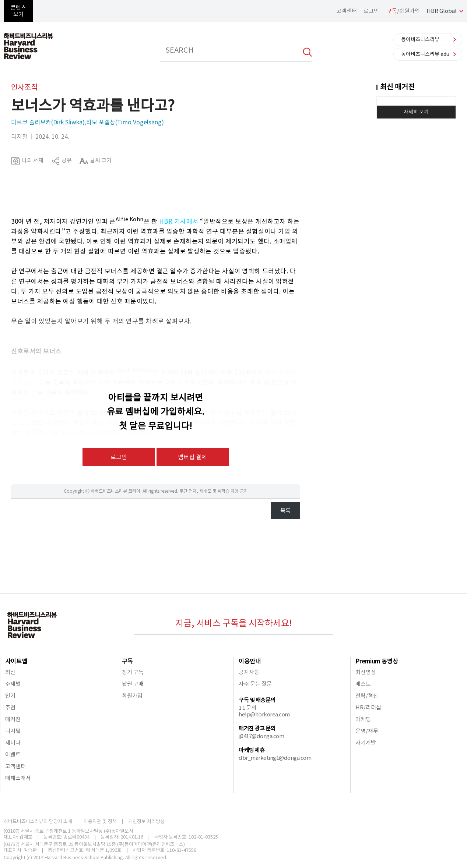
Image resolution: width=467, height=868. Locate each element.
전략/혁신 (367, 696)
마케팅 (363, 719)
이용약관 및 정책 (100, 821)
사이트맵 (16, 661)
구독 (127, 661)
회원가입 (132, 696)
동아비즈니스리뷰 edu (425, 54)
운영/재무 (367, 731)
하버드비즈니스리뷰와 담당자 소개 (38, 821)
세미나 (13, 743)
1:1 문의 (247, 708)
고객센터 (347, 11)
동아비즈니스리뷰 (420, 39)
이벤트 (13, 754)
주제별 (13, 684)
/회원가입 (403, 11)
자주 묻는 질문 (255, 684)
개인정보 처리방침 (146, 821)
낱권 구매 (133, 684)
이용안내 (250, 661)
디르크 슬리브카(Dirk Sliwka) (48, 122)
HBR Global (442, 11)
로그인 (371, 11)
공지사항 (249, 672)
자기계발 (366, 743)
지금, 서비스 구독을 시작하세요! (233, 623)
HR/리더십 (368, 707)
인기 (10, 696)
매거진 (13, 719)
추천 (10, 707)
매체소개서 (18, 778)
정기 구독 (133, 672)
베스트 (363, 684)
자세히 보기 (416, 112)
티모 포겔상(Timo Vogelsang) (125, 122)
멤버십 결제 (192, 457)
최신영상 (366, 672)
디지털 (13, 731)
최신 (10, 672)
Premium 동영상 (377, 661)
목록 (285, 511)
